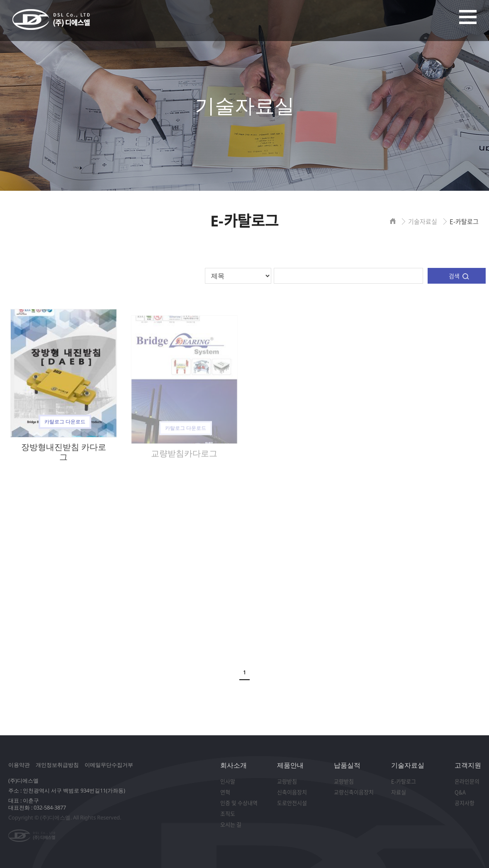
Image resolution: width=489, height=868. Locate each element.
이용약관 (19, 765)
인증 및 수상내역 (239, 803)
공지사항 (465, 803)
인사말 (228, 781)
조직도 (228, 813)
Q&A (460, 792)
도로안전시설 (292, 803)
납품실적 (347, 765)
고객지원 (468, 765)
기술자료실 (408, 765)
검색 (454, 276)
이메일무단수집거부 (109, 765)
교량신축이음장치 (354, 792)
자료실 (399, 792)
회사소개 (234, 765)
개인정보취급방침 (57, 765)
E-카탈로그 (404, 781)
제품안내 (290, 765)
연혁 (225, 792)
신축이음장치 (292, 792)
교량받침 (287, 781)
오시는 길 (231, 824)
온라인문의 (467, 781)
